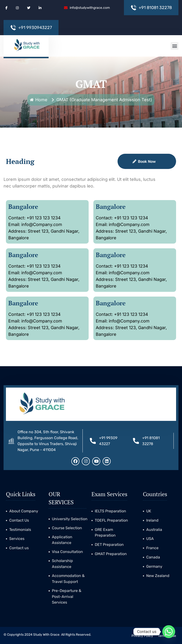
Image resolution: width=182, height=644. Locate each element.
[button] (175, 46)
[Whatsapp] (169, 632)
